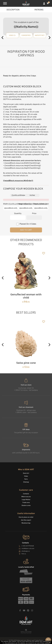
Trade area (26, 503)
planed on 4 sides (28, 224)
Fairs (26, 479)
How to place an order (26, 517)
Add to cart (26, 230)
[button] (3, 278)
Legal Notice (26, 500)
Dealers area (26, 506)
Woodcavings (26, 523)
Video (26, 476)
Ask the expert (26, 520)
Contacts (26, 494)
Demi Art (26, 473)
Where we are (26, 497)
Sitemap (26, 482)
